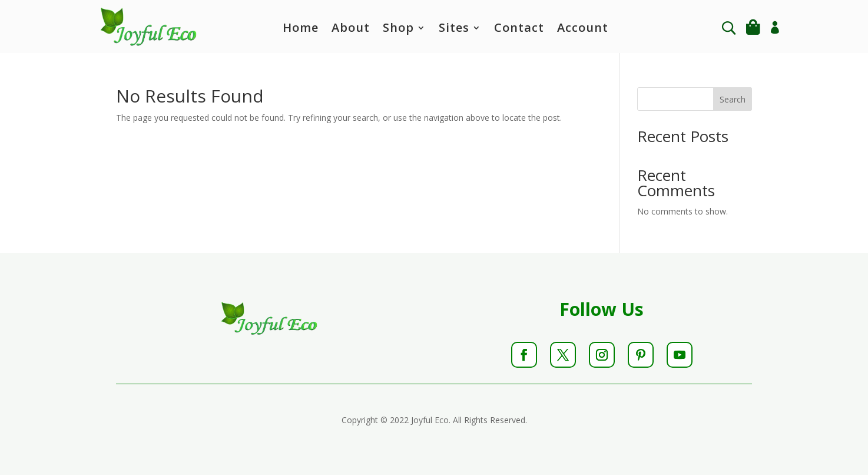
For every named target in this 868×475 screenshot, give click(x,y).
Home (301, 29)
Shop (398, 29)
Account (583, 29)
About (351, 29)
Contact (519, 29)
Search (733, 99)
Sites (454, 29)
